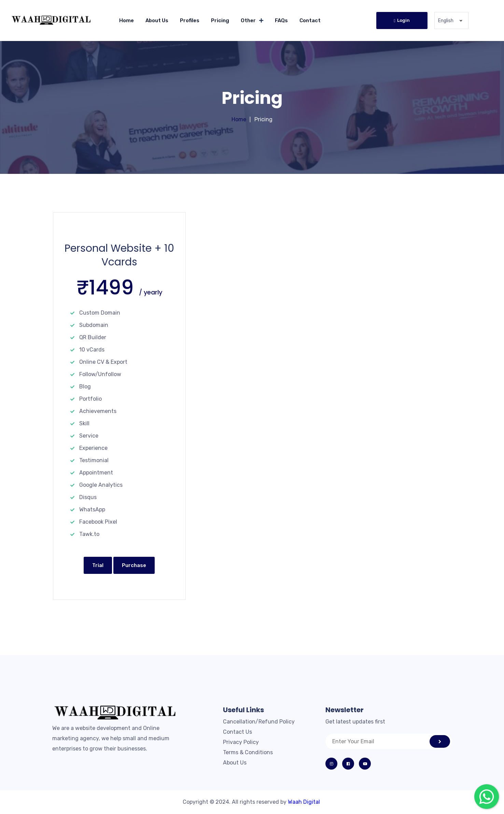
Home (127, 20)
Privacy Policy (241, 742)
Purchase (134, 565)
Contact (310, 20)
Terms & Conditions (248, 752)
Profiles (190, 20)
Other (248, 20)
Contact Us (237, 732)
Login (402, 20)
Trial (98, 565)
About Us (157, 20)
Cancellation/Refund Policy (259, 722)
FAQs (281, 20)
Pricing (220, 20)
